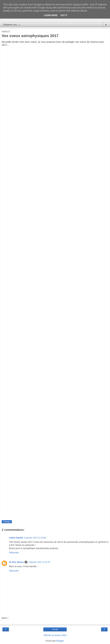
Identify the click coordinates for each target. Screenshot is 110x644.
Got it (64, 15)
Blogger (60, 641)
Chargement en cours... (54, 280)
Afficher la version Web (55, 635)
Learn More (51, 15)
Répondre (14, 553)
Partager (7, 522)
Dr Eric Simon (16, 562)
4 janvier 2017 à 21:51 (39, 562)
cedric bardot (16, 538)
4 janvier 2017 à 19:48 (35, 538)
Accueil (55, 629)
